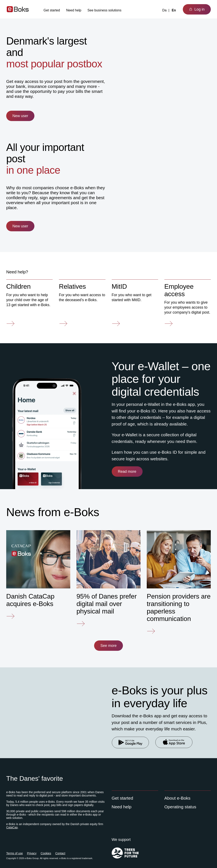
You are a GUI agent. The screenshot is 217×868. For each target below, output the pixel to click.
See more (108, 646)
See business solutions (104, 10)
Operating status (180, 807)
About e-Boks (177, 798)
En (174, 10)
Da (164, 10)
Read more (127, 472)
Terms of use (15, 853)
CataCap (12, 827)
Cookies (46, 853)
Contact (60, 853)
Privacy (32, 853)
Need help (74, 10)
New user (20, 116)
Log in (197, 9)
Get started (52, 10)
